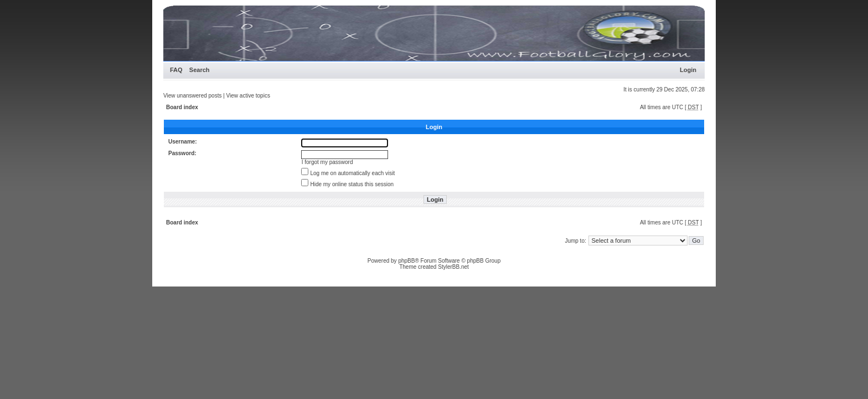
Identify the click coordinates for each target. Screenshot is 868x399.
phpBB (406, 261)
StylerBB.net (453, 267)
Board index (182, 107)
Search (200, 70)
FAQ (176, 70)
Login (688, 70)
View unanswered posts (192, 96)
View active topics (248, 96)
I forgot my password (327, 162)
